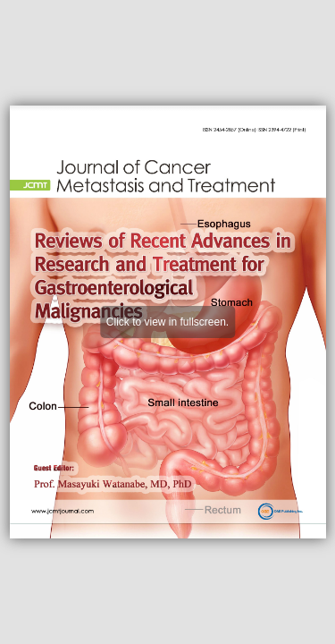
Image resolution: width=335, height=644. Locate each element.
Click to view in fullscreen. (167, 322)
